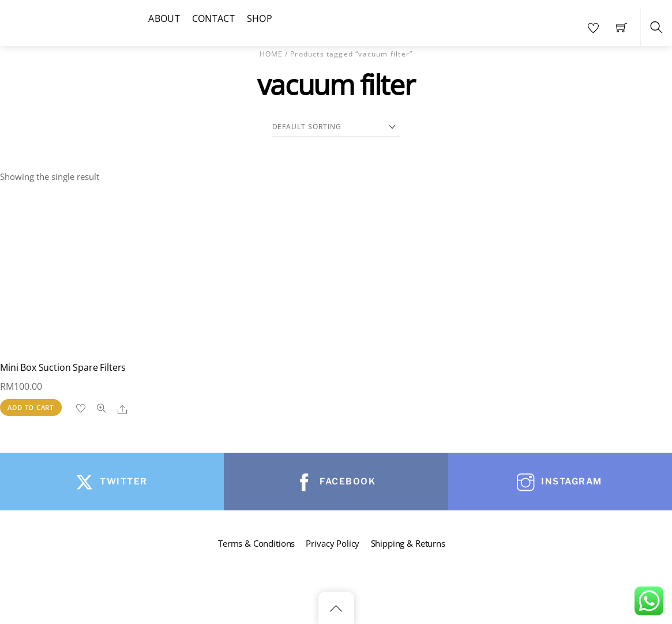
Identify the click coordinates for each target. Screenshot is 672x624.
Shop (260, 18)
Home (271, 54)
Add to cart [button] (31, 407)
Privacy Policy (333, 543)
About (164, 18)
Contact (213, 18)
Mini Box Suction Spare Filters (63, 367)
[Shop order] (336, 127)
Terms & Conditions (256, 543)
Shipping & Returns (408, 543)
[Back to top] (336, 608)
